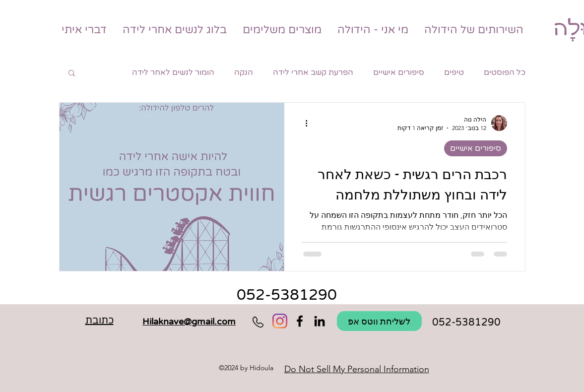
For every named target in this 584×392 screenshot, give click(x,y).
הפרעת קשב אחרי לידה (313, 72)
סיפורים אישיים (399, 72)
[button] (72, 74)
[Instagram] (280, 321)
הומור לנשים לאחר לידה (173, 72)
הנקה (244, 72)
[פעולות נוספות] (303, 123)
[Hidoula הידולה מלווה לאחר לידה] (320, 321)
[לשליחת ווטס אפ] (379, 321)
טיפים (454, 72)
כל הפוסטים (505, 72)
